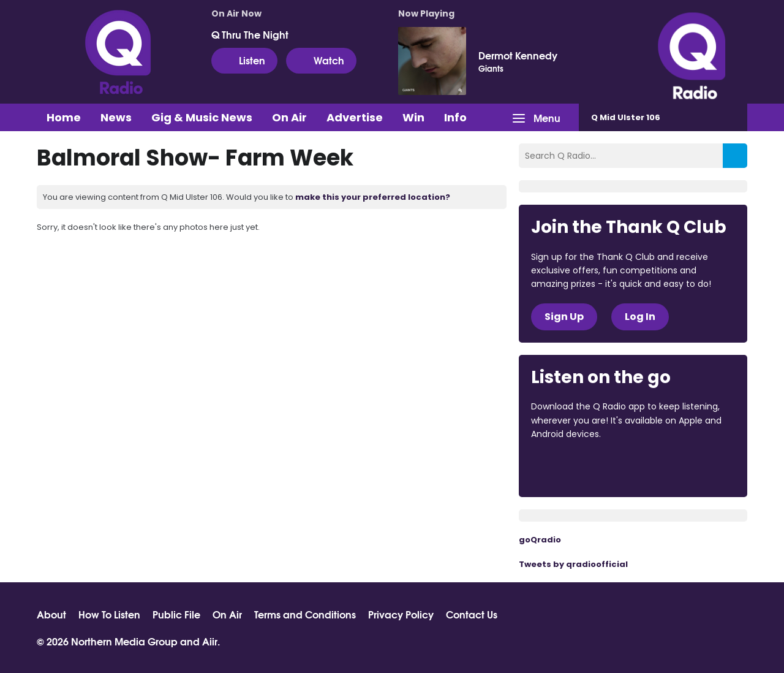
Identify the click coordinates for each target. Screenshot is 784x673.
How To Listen (109, 614)
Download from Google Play (681, 468)
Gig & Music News (202, 117)
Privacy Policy (401, 614)
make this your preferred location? (373, 197)
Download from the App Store (579, 468)
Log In (640, 317)
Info (455, 117)
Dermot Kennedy (518, 55)
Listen (244, 60)
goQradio (540, 540)
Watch (321, 60)
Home (64, 117)
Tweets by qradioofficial (573, 564)
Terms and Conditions (305, 614)
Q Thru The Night (250, 34)
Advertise (355, 117)
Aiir (210, 641)
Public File (176, 614)
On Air (289, 117)
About (51, 614)
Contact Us (472, 614)
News (116, 117)
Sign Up (564, 317)
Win (413, 117)
